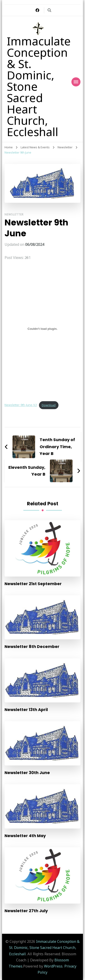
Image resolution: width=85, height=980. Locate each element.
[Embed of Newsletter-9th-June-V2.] (42, 329)
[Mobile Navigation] (76, 82)
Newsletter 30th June (27, 773)
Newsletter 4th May (25, 836)
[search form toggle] (49, 10)
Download (49, 405)
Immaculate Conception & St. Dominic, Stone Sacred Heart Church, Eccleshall (44, 948)
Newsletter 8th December (32, 646)
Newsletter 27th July (26, 911)
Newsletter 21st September (33, 584)
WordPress (53, 966)
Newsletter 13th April (26, 710)
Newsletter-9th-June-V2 (21, 405)
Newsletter (14, 214)
